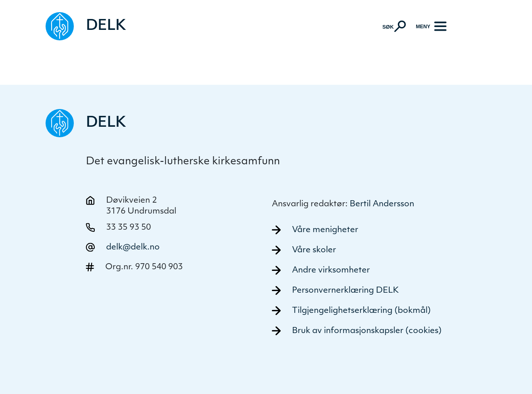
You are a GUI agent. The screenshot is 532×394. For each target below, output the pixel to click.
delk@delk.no (133, 247)
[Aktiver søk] (394, 26)
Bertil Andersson (382, 204)
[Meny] (431, 26)
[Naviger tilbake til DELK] (86, 26)
